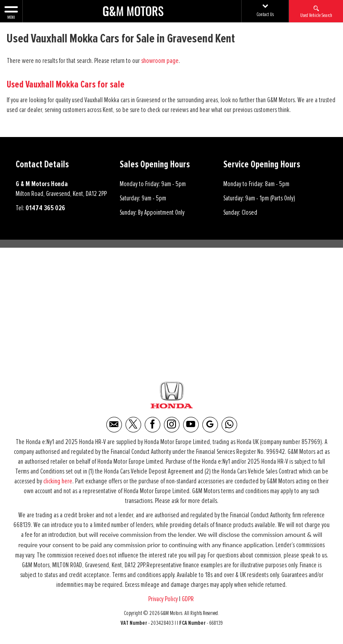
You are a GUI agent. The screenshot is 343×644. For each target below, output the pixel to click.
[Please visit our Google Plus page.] (210, 425)
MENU (11, 12)
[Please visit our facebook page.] (153, 425)
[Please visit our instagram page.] (172, 425)
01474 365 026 (45, 208)
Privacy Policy (163, 599)
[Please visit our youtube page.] (191, 425)
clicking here (58, 482)
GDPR (188, 599)
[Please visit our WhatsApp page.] (229, 425)
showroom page (160, 61)
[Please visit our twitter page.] (133, 425)
